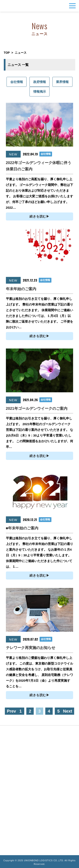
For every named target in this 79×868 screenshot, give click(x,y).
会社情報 (17, 82)
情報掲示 (40, 91)
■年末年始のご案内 (22, 528)
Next (68, 711)
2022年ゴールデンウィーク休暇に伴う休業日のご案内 (39, 166)
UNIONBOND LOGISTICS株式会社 (11, 6)
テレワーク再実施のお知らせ (31, 648)
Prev (11, 711)
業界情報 (62, 82)
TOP (7, 53)
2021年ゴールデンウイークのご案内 (37, 409)
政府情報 (40, 82)
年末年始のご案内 (21, 289)
